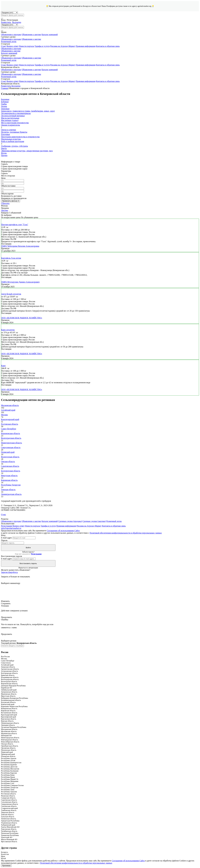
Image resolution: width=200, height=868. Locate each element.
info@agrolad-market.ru (11, 528)
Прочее (4, 155)
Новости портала (27, 46)
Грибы (4, 104)
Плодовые (6, 134)
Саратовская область (10, 466)
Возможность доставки (11, 196)
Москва (4, 415)
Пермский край (8, 452)
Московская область (10, 405)
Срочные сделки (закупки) (94, 521)
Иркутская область (9, 476)
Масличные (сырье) (10, 120)
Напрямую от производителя (14, 198)
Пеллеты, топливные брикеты (14, 132)
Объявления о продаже (11, 34)
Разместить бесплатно (11, 86)
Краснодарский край (10, 419)
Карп (3, 366)
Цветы (4, 148)
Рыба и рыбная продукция (13, 141)
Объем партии (7, 194)
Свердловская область (11, 447)
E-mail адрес (7, 538)
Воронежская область (10, 433)
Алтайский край (8, 410)
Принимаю (6, 866)
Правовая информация (86, 46)
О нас (3, 46)
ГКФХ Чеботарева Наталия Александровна (20, 246)
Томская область (8, 490)
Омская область (8, 461)
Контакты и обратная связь (108, 46)
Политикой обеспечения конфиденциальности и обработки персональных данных (126, 533)
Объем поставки (8, 186)
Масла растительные (10, 118)
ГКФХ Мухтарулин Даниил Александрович (20, 282)
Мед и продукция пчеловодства (15, 123)
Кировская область (9, 480)
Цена (3, 178)
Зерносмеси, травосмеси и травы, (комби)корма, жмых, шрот (28, 111)
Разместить (11, 22)
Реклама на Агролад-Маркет (63, 46)
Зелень (4, 106)
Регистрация (7, 526)
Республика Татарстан (11, 485)
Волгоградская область (11, 438)
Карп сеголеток (8, 330)
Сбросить (5, 203)
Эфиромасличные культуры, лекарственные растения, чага (27, 151)
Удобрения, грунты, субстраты (14, 146)
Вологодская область (10, 457)
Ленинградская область (11, 494)
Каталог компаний (50, 34)
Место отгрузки (8, 176)
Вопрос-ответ (12, 46)
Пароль (4, 540)
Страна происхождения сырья (14, 169)
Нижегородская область (11, 443)
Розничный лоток (9, 42)
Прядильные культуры (11, 139)
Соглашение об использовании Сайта (63, 531)
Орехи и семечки (8, 130)
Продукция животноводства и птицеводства (20, 137)
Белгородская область (11, 471)
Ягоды (4, 153)
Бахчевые (5, 99)
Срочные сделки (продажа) (70, 521)
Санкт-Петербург (9, 429)
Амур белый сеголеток (11, 294)
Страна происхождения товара (14, 166)
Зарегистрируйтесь (9, 572)
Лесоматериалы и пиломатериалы (16, 113)
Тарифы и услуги (42, 46)
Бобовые (5, 102)
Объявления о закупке (31, 34)
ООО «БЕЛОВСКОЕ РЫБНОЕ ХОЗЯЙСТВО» (22, 318)
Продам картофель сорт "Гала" (15, 225)
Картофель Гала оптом (11, 258)
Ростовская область (10, 424)
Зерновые (5, 109)
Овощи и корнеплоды (10, 125)
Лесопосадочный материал (13, 116)
